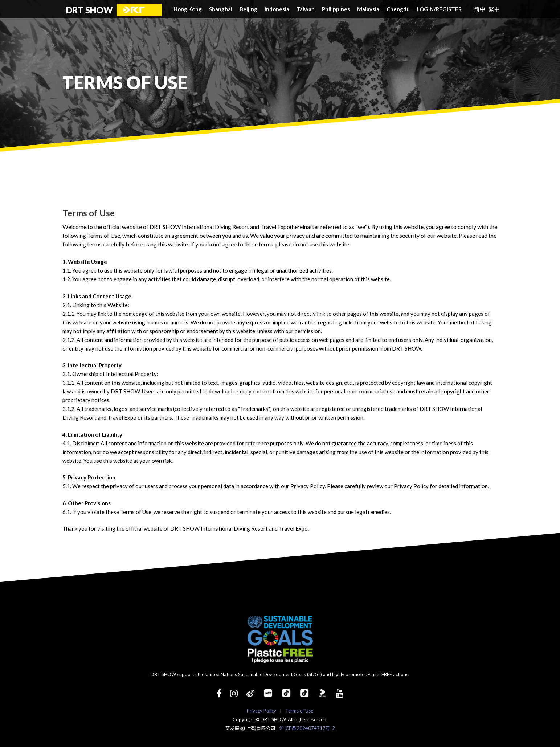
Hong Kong (188, 9)
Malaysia (368, 9)
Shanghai (221, 9)
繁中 (494, 9)
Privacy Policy (261, 711)
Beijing (248, 9)
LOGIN (426, 9)
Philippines (336, 9)
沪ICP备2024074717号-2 (307, 728)
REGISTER (449, 9)
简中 (479, 9)
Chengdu (398, 9)
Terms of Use (299, 711)
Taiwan (306, 9)
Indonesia (277, 9)
